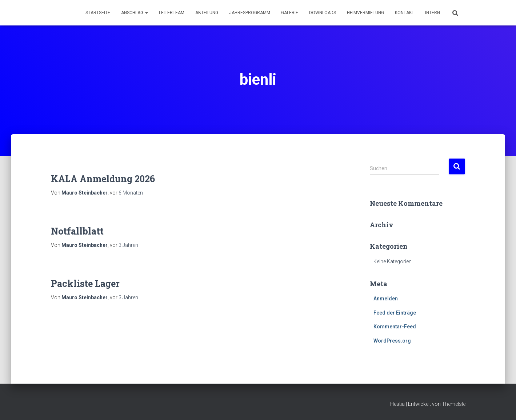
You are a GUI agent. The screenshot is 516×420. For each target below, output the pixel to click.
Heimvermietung (365, 13)
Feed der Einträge (395, 313)
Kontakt (405, 13)
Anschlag (135, 13)
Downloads (323, 13)
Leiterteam (172, 13)
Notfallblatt (77, 231)
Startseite (98, 13)
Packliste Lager (85, 283)
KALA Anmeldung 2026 (103, 179)
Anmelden (386, 299)
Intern (433, 13)
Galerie (290, 13)
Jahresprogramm (250, 13)
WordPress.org (392, 341)
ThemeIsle (454, 404)
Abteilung (207, 13)
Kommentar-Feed (395, 327)
